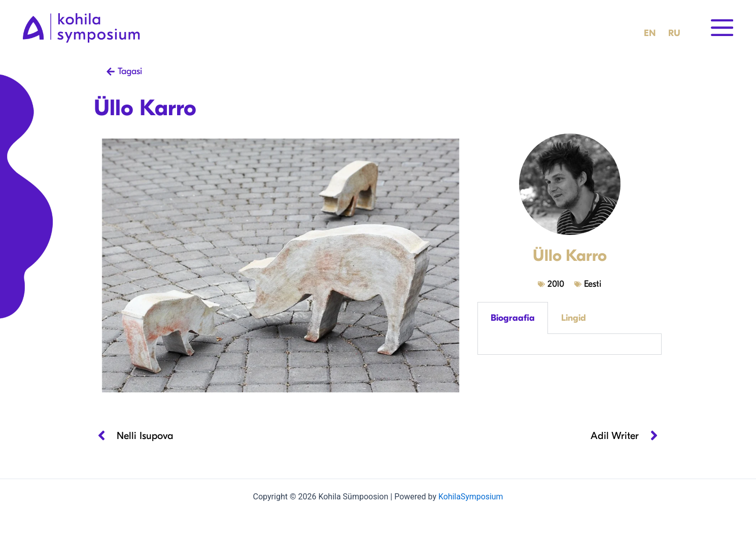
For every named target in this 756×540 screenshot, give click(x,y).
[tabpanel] (570, 344)
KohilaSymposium (470, 497)
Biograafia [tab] (513, 318)
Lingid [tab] (574, 318)
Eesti (593, 284)
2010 (556, 284)
